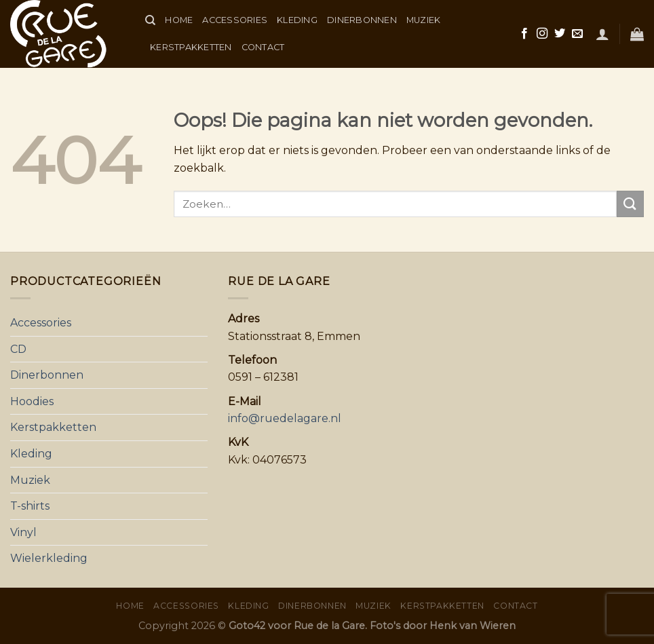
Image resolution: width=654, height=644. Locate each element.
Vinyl (23, 532)
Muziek (424, 20)
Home (179, 20)
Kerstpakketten (191, 47)
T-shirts (30, 506)
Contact (263, 47)
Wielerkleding (49, 558)
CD (18, 349)
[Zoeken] (150, 20)
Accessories (235, 20)
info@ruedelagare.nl (285, 418)
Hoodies (32, 401)
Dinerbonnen (362, 20)
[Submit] (630, 204)
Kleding (297, 20)
